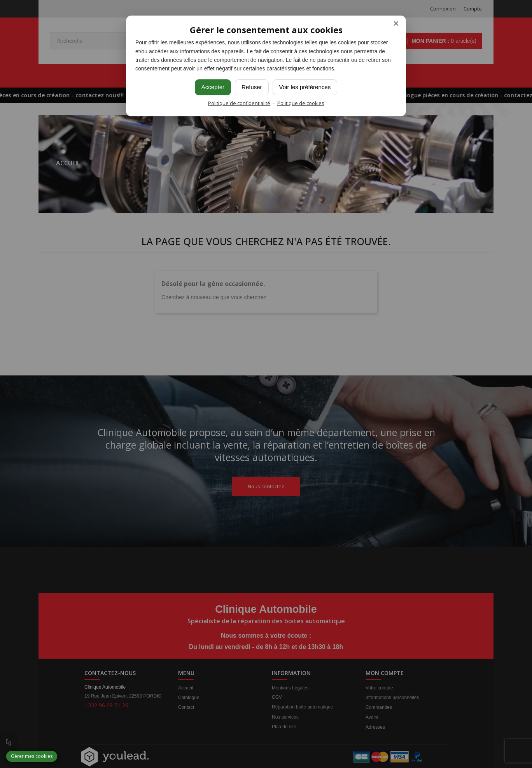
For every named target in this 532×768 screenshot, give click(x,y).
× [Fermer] (396, 24)
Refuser (252, 87)
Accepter (213, 87)
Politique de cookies (301, 103)
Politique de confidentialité (239, 103)
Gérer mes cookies (32, 756)
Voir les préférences (305, 87)
